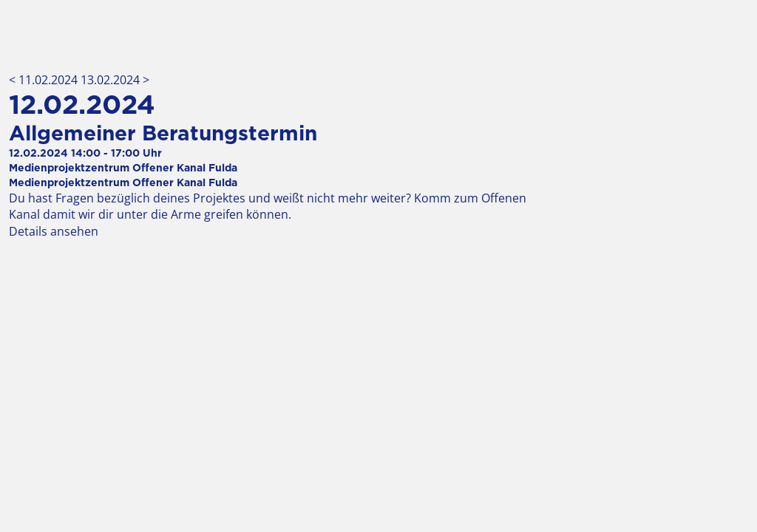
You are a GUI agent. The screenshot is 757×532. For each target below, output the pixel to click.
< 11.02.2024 (45, 80)
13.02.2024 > (115, 80)
